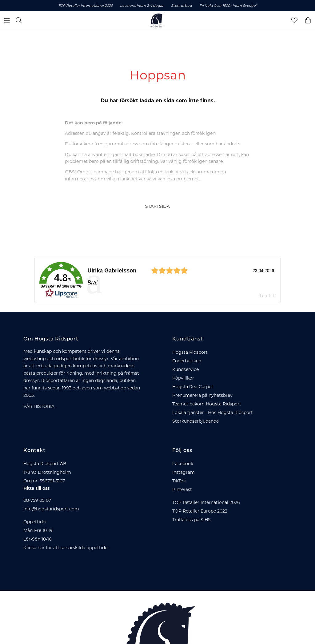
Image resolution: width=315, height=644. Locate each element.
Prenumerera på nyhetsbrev (202, 395)
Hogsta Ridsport (190, 352)
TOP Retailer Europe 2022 (200, 511)
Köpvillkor (183, 378)
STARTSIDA (157, 206)
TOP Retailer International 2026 (206, 502)
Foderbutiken (187, 361)
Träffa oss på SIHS (191, 520)
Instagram (183, 472)
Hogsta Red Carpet (193, 387)
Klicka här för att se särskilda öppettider (66, 548)
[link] (157, 280)
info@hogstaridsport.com (51, 509)
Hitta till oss (36, 488)
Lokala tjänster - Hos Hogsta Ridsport (213, 413)
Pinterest (182, 489)
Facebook (183, 464)
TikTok (179, 481)
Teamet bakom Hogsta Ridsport (207, 404)
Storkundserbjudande (195, 421)
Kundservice (185, 369)
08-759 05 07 (37, 500)
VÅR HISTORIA (39, 406)
